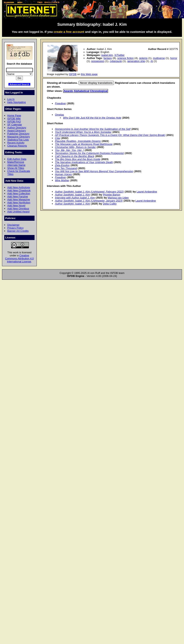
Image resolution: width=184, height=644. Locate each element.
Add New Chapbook (19, 190)
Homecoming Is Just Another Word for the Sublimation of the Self (93, 129)
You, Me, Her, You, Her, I (69, 150)
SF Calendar (15, 125)
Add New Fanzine (18, 196)
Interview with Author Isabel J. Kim (75, 198)
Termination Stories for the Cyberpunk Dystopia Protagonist (89, 153)
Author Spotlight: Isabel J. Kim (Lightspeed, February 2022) (89, 192)
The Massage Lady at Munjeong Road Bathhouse (84, 144)
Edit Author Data (17, 159)
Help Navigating (16, 102)
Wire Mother (62, 180)
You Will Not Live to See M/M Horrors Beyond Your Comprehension (94, 171)
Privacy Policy (15, 228)
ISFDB (73, 74)
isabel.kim (107, 55)
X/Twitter (119, 55)
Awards (68, 91)
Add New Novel (16, 206)
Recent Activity (16, 143)
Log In (11, 99)
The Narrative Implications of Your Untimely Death (84, 162)
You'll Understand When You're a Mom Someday (83, 132)
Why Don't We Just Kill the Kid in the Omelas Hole (92, 118)
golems (143, 58)
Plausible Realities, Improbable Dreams (78, 141)
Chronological (99, 91)
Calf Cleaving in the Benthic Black (75, 156)
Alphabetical (81, 91)
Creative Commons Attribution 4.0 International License (19, 258)
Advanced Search (19, 84)
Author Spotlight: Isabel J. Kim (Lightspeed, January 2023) (89, 201)
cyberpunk (116, 61)
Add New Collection (19, 193)
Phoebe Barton (111, 195)
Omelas (59, 115)
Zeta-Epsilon (62, 165)
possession (98, 61)
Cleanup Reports (17, 146)
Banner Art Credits (18, 231)
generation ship (136, 61)
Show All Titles (16, 168)
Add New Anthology (19, 187)
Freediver (60, 103)
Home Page (14, 115)
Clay (58, 138)
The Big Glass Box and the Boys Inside (78, 159)
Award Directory (17, 131)
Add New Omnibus (18, 209)
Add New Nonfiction (19, 202)
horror (174, 58)
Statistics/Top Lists (18, 140)
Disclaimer (13, 225)
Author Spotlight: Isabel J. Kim (73, 195)
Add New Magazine (19, 199)
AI (152, 61)
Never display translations (96, 83)
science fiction (126, 58)
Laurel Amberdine (147, 192)
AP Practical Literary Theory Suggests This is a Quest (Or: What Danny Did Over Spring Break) (110, 135)
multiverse (159, 58)
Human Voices (63, 174)
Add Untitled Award (18, 212)
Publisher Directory (18, 134)
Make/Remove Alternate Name (16, 164)
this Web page (89, 74)
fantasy (108, 58)
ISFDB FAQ (14, 122)
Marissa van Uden (118, 198)
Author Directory (17, 128)
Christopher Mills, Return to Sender (75, 147)
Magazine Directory (19, 137)
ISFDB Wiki (14, 119)
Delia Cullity (110, 204)
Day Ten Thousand (66, 168)
